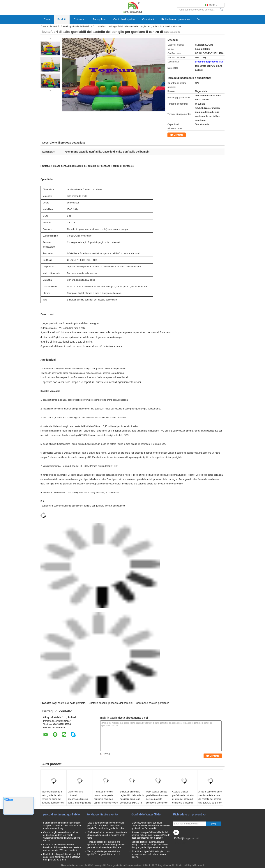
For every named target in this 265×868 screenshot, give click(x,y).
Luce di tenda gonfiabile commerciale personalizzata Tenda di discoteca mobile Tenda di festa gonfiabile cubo (106, 826)
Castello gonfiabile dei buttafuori (77, 26)
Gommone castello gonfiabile (152, 703)
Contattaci (148, 19)
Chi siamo (79, 19)
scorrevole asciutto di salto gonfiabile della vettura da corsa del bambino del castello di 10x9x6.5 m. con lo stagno (53, 801)
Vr (199, 19)
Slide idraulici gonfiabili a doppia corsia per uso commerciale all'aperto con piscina (151, 854)
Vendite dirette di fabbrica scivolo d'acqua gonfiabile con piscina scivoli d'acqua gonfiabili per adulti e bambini (150, 845)
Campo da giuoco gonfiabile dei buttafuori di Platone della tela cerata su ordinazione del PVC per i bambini (63, 847)
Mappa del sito (192, 838)
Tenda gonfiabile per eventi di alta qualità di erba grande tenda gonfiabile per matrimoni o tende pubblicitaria (106, 845)
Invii (213, 824)
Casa (47, 19)
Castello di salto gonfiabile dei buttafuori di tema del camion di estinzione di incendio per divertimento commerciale (184, 801)
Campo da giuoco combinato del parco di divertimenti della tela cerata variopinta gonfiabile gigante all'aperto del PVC (62, 836)
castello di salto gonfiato (71, 703)
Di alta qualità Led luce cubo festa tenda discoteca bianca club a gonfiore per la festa (107, 835)
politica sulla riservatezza (71, 865)
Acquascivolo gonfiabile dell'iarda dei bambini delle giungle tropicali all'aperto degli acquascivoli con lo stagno (151, 835)
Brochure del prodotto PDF (209, 62)
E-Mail (178, 838)
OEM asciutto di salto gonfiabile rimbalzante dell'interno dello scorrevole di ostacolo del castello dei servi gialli (157, 801)
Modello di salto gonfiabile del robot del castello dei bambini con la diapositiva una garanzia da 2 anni (62, 857)
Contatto (178, 135)
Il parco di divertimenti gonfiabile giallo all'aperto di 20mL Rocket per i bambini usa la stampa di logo (62, 826)
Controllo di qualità (124, 19)
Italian (213, 5)
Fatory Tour (99, 19)
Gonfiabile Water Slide (146, 814)
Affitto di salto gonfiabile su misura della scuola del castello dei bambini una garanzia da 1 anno (210, 797)
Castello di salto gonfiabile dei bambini (111, 703)
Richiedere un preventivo (176, 19)
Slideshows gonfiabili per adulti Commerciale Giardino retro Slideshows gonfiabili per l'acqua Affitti (151, 826)
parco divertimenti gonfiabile (61, 814)
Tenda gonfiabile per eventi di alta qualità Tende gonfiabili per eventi (104, 853)
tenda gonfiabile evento (102, 814)
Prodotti (62, 19)
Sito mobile (180, 843)
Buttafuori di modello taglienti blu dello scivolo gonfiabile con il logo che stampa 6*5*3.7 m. (132, 797)
